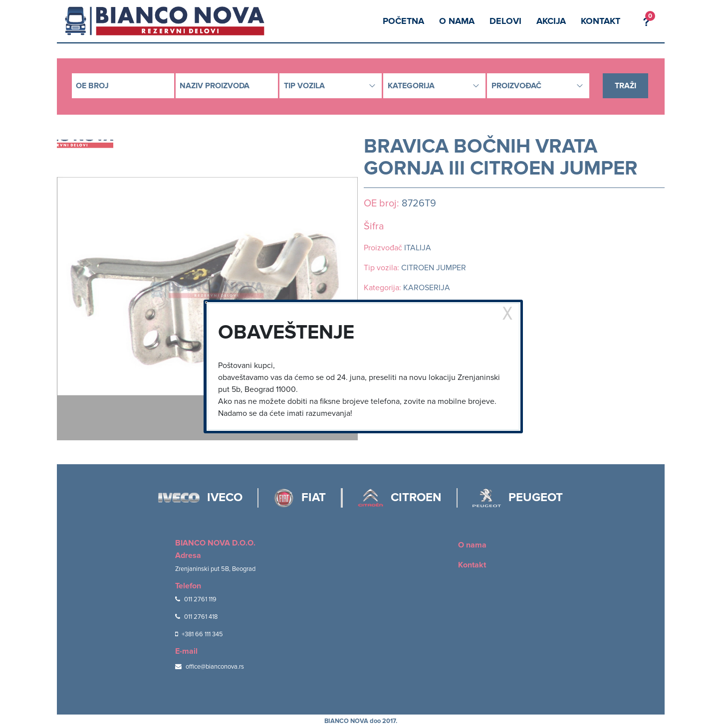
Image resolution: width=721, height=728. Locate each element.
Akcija (551, 21)
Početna (403, 21)
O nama (457, 21)
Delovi (505, 21)
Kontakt (601, 21)
